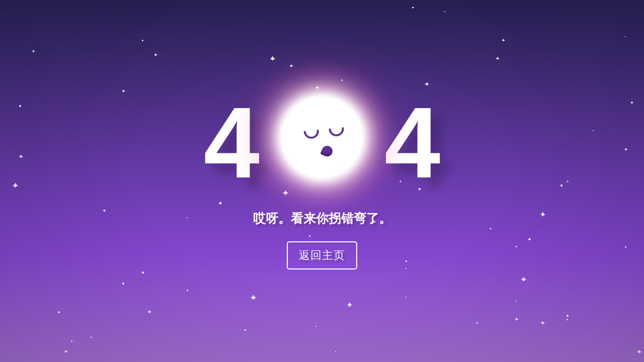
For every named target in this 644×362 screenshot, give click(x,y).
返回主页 (322, 255)
